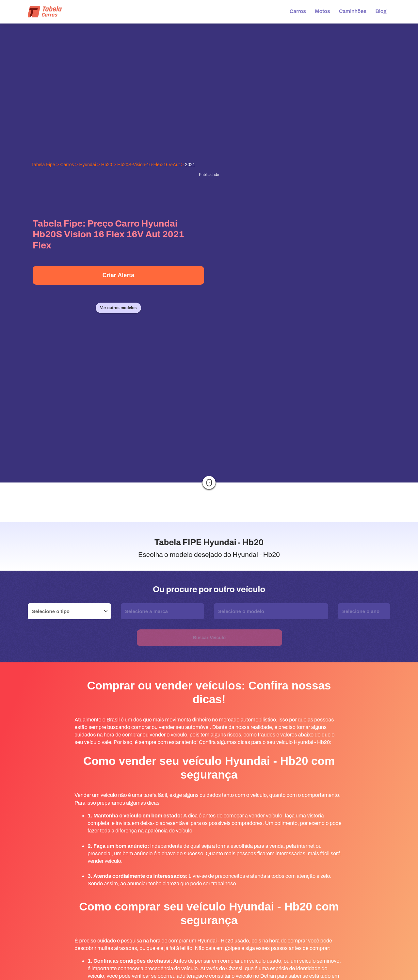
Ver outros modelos (118, 308)
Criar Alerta (118, 275)
